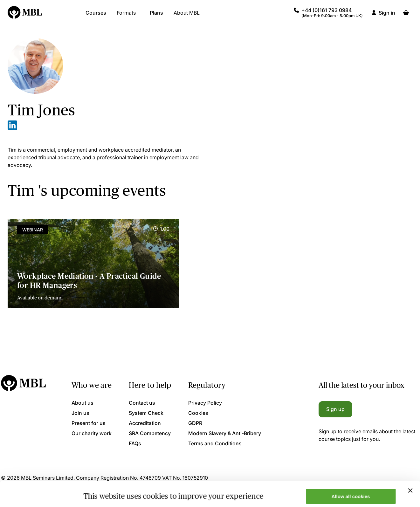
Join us (80, 413)
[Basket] (406, 16)
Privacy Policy (205, 403)
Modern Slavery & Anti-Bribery (225, 433)
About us (83, 403)
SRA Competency (150, 433)
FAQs (135, 443)
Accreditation (145, 423)
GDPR (195, 423)
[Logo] (25, 16)
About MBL (187, 16)
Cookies (198, 413)
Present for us (89, 423)
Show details (98, 492)
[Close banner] (410, 467)
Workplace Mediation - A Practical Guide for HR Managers (89, 281)
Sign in (387, 16)
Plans (156, 16)
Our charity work (92, 433)
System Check (146, 413)
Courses (96, 16)
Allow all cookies (351, 473)
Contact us (142, 403)
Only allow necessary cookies (351, 491)
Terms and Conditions (215, 443)
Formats (126, 16)
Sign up (336, 409)
